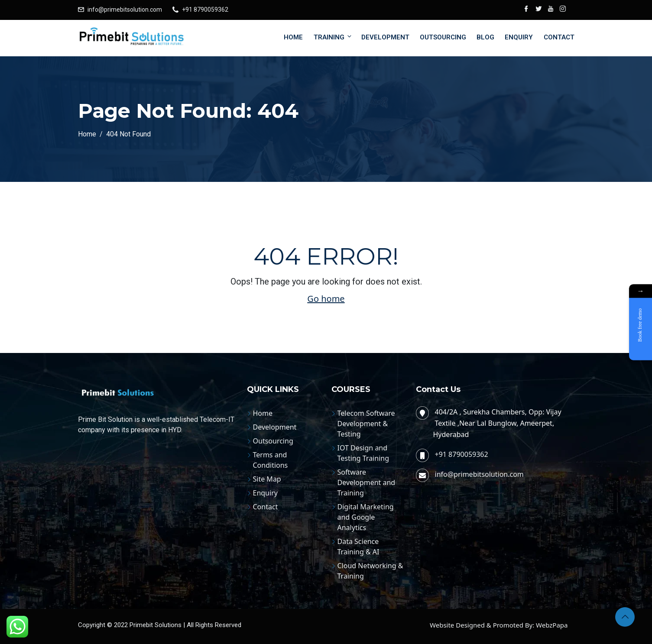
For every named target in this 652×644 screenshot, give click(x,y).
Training (333, 37)
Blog (485, 37)
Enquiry (519, 37)
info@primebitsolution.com (125, 10)
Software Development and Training (367, 482)
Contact (559, 37)
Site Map (267, 479)
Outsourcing (443, 37)
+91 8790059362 (205, 10)
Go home (326, 299)
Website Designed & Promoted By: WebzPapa (499, 625)
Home (293, 37)
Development (385, 37)
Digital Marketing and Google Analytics (366, 517)
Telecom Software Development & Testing (366, 424)
